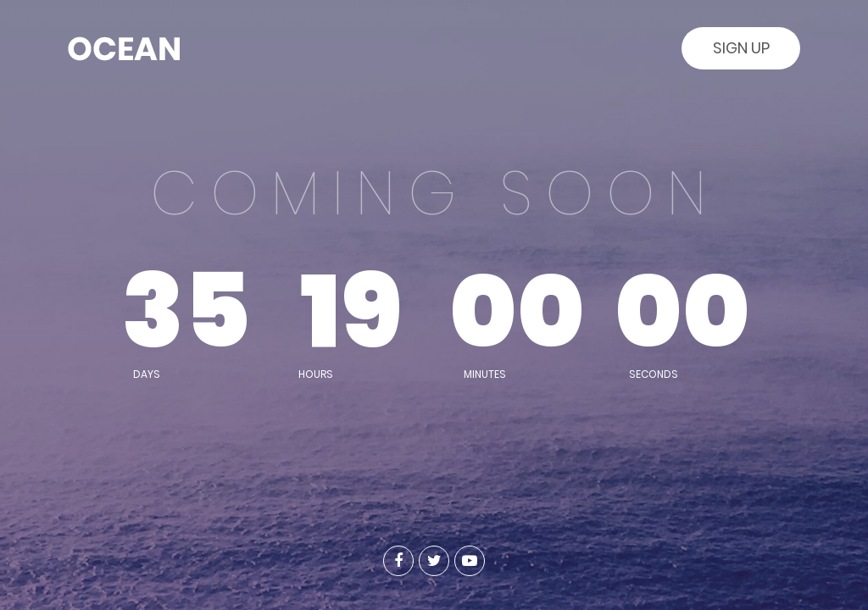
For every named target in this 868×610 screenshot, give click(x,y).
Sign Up (741, 48)
